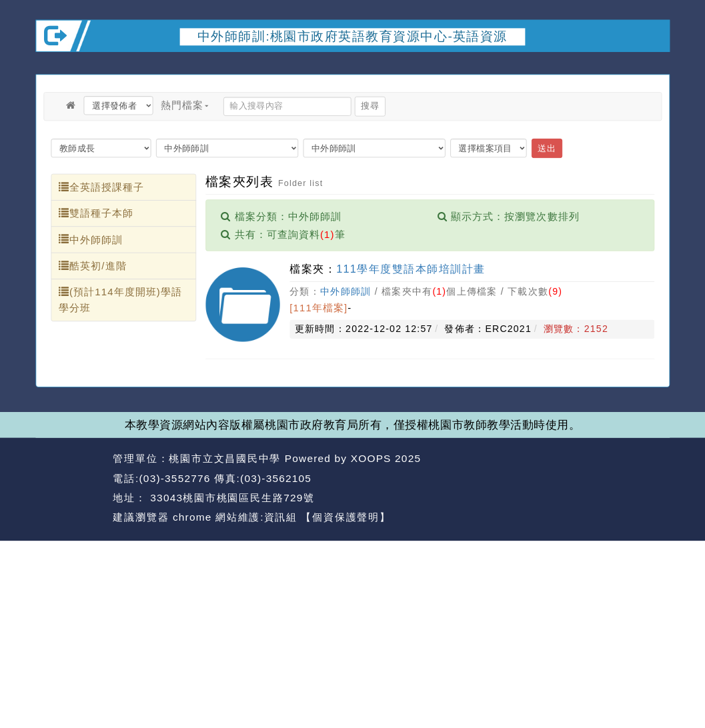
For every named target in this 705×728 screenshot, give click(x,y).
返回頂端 (644, 478)
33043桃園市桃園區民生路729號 (231, 498)
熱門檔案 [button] (185, 105)
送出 (547, 148)
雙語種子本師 (96, 213)
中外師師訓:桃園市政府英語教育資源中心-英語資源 (352, 36)
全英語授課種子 (101, 187)
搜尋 (370, 106)
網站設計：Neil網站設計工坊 (71, 488)
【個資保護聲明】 (345, 517)
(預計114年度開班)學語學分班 (120, 300)
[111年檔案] (318, 308)
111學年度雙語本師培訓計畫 (411, 269)
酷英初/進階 (93, 266)
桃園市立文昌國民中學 (225, 458)
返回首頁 (580, 478)
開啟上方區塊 (654, 65)
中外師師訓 (91, 239)
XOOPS (371, 458)
